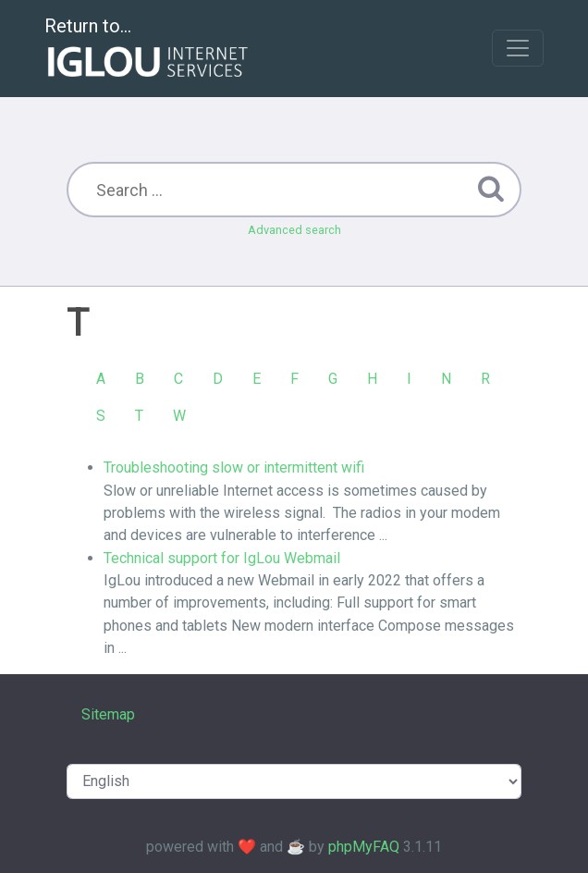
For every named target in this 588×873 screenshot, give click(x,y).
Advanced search (294, 230)
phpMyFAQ (364, 847)
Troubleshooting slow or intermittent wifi (234, 467)
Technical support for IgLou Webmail (222, 558)
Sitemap (108, 714)
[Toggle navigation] (518, 48)
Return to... (148, 49)
